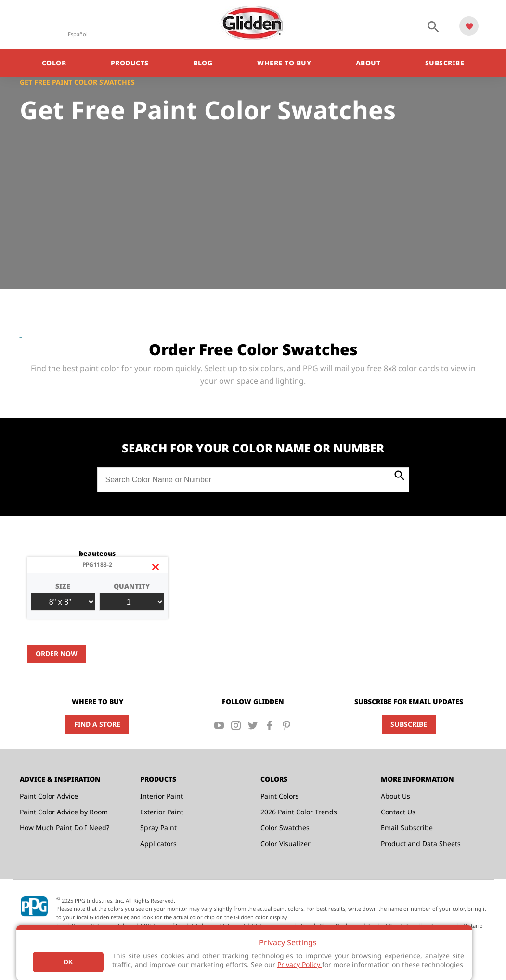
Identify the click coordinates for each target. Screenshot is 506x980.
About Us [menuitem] (396, 796)
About (368, 63)
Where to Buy (284, 63)
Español (78, 34)
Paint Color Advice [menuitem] (49, 796)
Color (54, 63)
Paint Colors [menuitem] (280, 796)
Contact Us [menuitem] (398, 812)
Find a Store (97, 724)
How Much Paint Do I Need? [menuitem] (65, 828)
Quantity (132, 596)
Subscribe (445, 63)
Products (130, 63)
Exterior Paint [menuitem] (162, 812)
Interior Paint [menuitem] (162, 796)
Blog (203, 63)
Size (63, 596)
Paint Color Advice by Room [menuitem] (64, 812)
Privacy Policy (300, 964)
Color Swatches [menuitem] (285, 828)
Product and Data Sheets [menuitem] (421, 844)
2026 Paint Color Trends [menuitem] (299, 812)
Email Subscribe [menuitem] (407, 828)
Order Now (57, 653)
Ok (68, 962)
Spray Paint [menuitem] (158, 828)
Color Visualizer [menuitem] (285, 844)
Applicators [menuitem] (158, 844)
